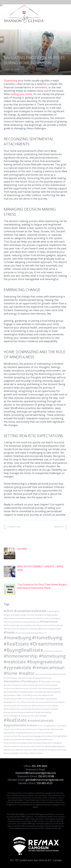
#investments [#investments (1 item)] (17, 685)
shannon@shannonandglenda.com (36, 773)
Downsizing (11, 81)
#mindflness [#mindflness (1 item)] (22, 702)
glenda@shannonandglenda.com (44, 780)
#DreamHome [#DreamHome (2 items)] (49, 622)
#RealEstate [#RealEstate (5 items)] (15, 720)
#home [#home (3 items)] (9, 632)
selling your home (22, 94)
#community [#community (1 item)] (9, 622)
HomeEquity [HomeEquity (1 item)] (25, 753)
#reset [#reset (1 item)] (40, 726)
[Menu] (67, 14)
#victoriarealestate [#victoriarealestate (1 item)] (11, 753)
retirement (41, 87)
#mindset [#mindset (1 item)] (31, 702)
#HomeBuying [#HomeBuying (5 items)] (18, 638)
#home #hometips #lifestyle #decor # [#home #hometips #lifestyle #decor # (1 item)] (31, 633)
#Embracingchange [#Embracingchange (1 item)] (12, 625)
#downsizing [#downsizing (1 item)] (34, 622)
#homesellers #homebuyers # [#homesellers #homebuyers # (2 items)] (22, 681)
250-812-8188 (46, 776)
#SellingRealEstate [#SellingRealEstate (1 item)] (60, 736)
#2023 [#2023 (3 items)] (9, 611)
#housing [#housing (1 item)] (56, 682)
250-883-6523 (44, 783)
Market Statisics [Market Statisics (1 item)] (37, 753)
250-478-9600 (39, 766)
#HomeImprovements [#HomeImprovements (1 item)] (53, 651)
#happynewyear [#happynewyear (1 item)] (55, 629)
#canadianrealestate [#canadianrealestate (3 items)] (30, 611)
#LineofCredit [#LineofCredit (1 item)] (36, 688)
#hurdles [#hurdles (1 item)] (7, 685)
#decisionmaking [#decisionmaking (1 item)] (22, 622)
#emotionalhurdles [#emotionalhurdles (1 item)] (28, 625)
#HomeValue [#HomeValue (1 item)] (47, 682)
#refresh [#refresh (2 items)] (32, 725)
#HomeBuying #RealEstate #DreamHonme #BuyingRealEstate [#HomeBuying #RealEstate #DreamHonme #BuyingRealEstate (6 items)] (33, 644)
